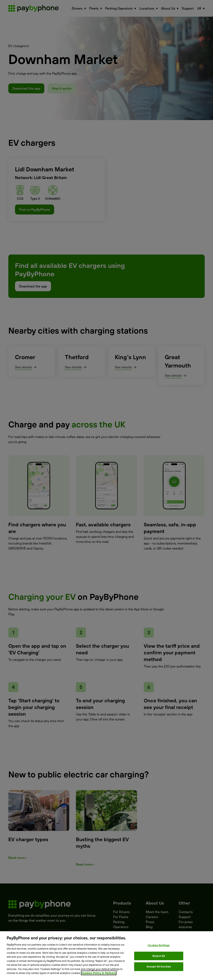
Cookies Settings (159, 945)
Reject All (159, 956)
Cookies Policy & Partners (99, 973)
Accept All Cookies (159, 966)
